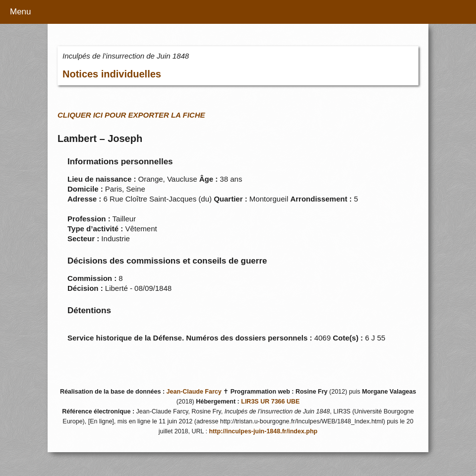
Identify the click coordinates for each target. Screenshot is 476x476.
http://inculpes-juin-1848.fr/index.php (263, 431)
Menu (21, 12)
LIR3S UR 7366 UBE (270, 402)
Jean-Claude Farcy (194, 392)
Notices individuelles (112, 74)
